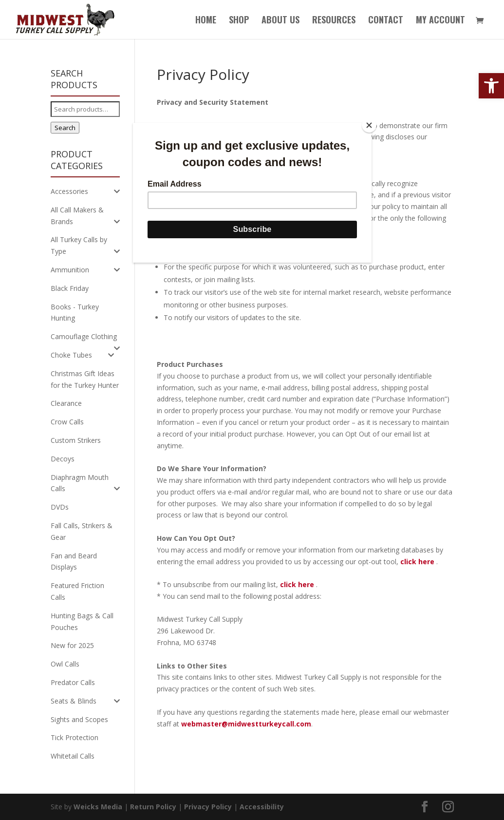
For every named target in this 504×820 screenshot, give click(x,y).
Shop (239, 21)
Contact (386, 21)
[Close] (369, 125)
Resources (334, 21)
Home (206, 21)
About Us (280, 21)
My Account (440, 21)
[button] (491, 86)
